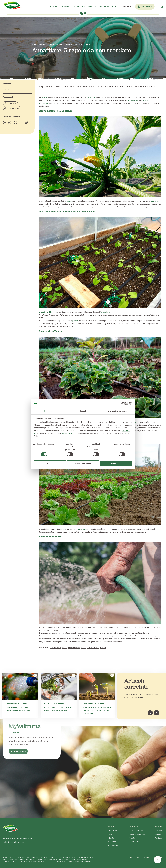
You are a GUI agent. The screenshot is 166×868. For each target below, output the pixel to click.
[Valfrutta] (12, 5)
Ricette (116, 7)
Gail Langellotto (74, 647)
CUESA (103, 647)
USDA (64, 647)
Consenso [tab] (48, 411)
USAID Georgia (93, 647)
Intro (7, 89)
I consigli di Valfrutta (55, 45)
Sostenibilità (89, 7)
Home (34, 45)
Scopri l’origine (70, 7)
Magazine (127, 7)
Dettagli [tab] (83, 411)
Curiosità (10, 103)
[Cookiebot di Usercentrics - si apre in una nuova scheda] (122, 403)
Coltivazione (12, 108)
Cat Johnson (55, 647)
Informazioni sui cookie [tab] (118, 411)
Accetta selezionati (83, 463)
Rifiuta (50, 463)
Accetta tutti (116, 463)
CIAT (84, 647)
